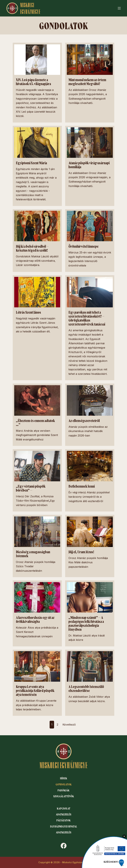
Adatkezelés (63, 813)
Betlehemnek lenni (82, 485)
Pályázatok (64, 820)
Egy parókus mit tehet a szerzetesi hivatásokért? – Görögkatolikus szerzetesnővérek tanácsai (87, 318)
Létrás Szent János (29, 312)
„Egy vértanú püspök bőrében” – (31, 487)
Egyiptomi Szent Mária (32, 163)
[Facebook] (64, 846)
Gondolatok (63, 782)
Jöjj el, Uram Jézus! (81, 551)
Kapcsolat (63, 807)
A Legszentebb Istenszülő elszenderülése (86, 687)
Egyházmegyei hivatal (63, 826)
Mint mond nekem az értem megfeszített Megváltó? (88, 82)
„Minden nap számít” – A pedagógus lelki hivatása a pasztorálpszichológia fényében (87, 622)
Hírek (63, 776)
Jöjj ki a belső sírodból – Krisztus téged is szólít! (32, 248)
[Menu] (119, 8)
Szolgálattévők (63, 795)
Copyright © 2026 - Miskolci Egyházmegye (64, 862)
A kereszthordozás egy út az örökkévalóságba (35, 618)
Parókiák (64, 789)
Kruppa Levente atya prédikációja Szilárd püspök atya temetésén (36, 689)
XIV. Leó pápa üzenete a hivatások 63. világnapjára (34, 82)
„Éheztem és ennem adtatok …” (36, 422)
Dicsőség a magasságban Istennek (34, 553)
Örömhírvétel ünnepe (84, 246)
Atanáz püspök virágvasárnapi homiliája (86, 165)
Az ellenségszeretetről (84, 420)
